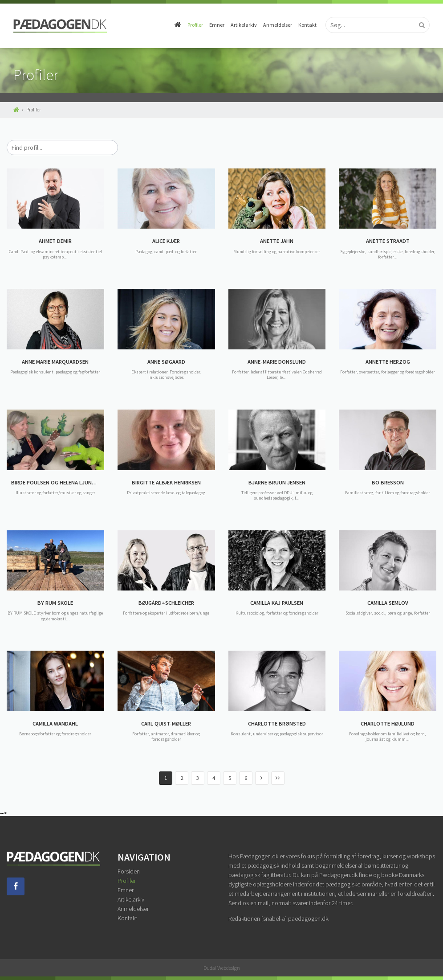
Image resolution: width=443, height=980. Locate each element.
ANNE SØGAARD (166, 362)
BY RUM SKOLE (55, 603)
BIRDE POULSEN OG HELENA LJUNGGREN (58, 482)
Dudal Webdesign (222, 968)
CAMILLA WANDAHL (55, 724)
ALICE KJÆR (166, 241)
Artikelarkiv (244, 25)
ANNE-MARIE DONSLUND (277, 362)
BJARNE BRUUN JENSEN (277, 482)
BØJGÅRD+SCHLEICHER (166, 603)
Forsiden (129, 871)
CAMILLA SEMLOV (388, 603)
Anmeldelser (278, 25)
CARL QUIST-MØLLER (166, 724)
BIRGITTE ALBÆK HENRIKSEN (166, 482)
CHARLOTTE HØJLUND (388, 724)
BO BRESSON (388, 482)
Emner (217, 25)
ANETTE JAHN (277, 241)
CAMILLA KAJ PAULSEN (277, 603)
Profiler (195, 25)
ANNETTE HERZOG (388, 362)
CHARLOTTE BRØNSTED (277, 724)
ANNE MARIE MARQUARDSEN (55, 362)
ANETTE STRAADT (388, 241)
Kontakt (307, 25)
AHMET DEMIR (55, 241)
